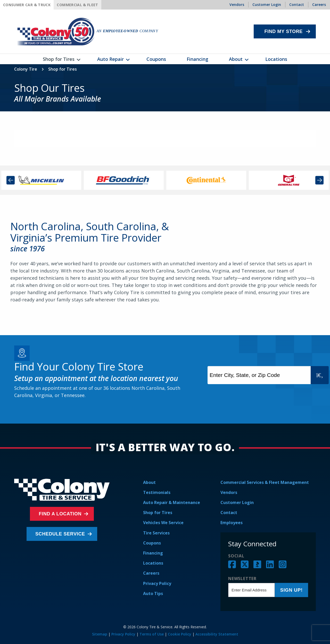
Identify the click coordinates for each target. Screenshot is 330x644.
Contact (229, 513)
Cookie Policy (180, 634)
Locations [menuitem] (276, 59)
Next (319, 180)
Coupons (152, 543)
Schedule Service (61, 534)
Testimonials (157, 492)
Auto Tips (153, 593)
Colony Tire (26, 69)
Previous (11, 180)
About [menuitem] (236, 59)
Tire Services (156, 533)
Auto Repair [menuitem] (110, 59)
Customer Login (237, 502)
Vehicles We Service (163, 523)
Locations (153, 563)
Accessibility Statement (217, 634)
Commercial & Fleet (77, 5)
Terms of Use (152, 634)
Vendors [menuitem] (237, 5)
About (149, 482)
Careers (151, 573)
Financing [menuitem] (197, 59)
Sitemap (100, 634)
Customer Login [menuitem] (267, 5)
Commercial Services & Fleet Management (265, 482)
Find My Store (283, 31)
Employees (232, 523)
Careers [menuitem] (319, 5)
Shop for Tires (158, 513)
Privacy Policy (157, 583)
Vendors (229, 492)
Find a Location (61, 514)
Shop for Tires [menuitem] (59, 59)
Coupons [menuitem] (156, 59)
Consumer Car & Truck (27, 5)
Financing (153, 553)
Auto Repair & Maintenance (172, 502)
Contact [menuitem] (297, 5)
